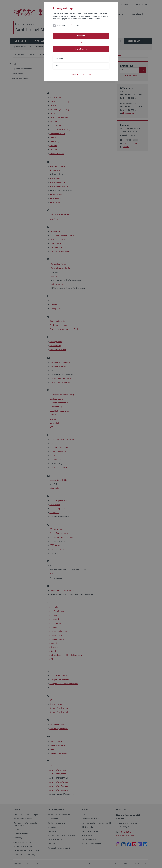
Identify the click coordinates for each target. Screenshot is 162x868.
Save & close (81, 49)
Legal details (75, 74)
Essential (61, 25)
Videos (76, 25)
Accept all (81, 36)
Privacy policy (87, 74)
